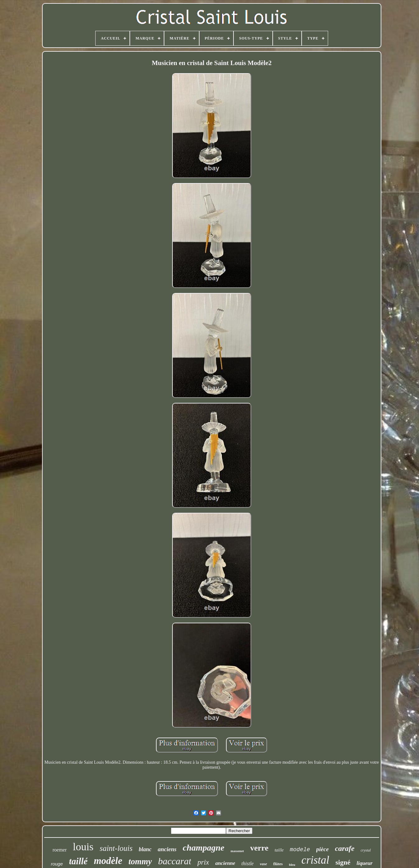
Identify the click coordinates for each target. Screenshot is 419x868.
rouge (57, 864)
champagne (204, 848)
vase (264, 864)
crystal (366, 850)
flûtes (278, 864)
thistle (248, 863)
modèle (108, 861)
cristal (315, 860)
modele (300, 850)
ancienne (225, 863)
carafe (345, 848)
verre (259, 848)
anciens (167, 849)
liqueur (365, 863)
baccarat (175, 861)
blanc (145, 849)
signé (343, 862)
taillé (78, 861)
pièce (322, 849)
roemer (60, 850)
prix (203, 862)
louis (83, 847)
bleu (292, 865)
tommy (140, 861)
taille (279, 850)
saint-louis (116, 848)
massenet (237, 851)
